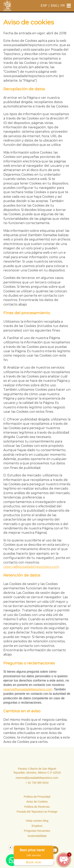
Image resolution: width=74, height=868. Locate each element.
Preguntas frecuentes (37, 831)
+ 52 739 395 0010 (37, 783)
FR (63, 6)
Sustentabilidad (37, 836)
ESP (44, 6)
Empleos (37, 826)
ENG (54, 6)
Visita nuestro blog (37, 821)
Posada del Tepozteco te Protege (37, 812)
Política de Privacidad (37, 797)
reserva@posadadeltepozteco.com (31, 567)
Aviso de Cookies (37, 802)
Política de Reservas (37, 807)
